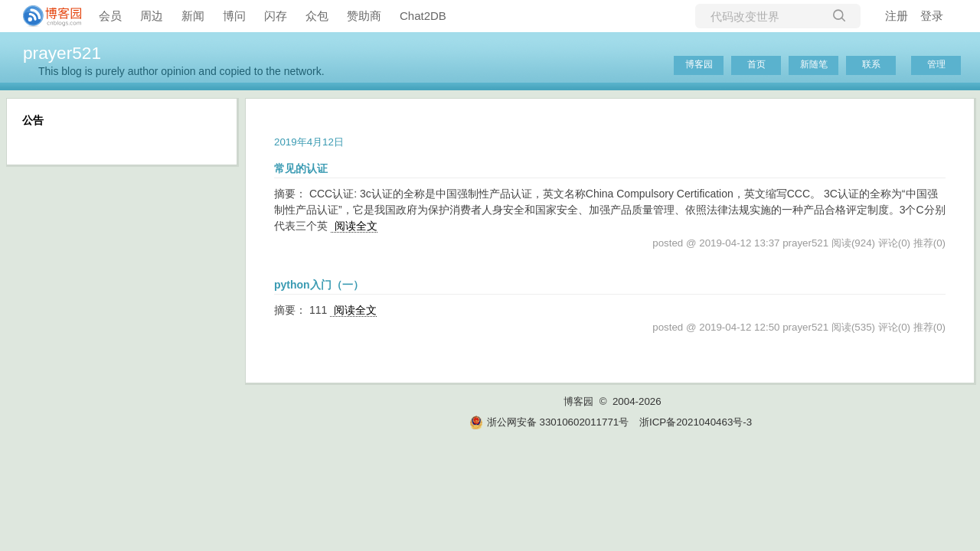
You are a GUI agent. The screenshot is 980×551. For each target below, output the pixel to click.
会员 (110, 16)
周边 (152, 16)
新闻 (193, 16)
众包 (317, 16)
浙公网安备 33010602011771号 (549, 422)
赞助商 (364, 16)
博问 (234, 16)
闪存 (276, 16)
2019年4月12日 (309, 142)
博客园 (699, 64)
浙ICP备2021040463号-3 (696, 422)
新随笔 (814, 64)
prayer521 (62, 53)
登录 (932, 16)
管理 (936, 64)
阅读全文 (356, 226)
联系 (871, 64)
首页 (756, 64)
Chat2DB (423, 16)
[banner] (46, 16)
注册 (897, 16)
